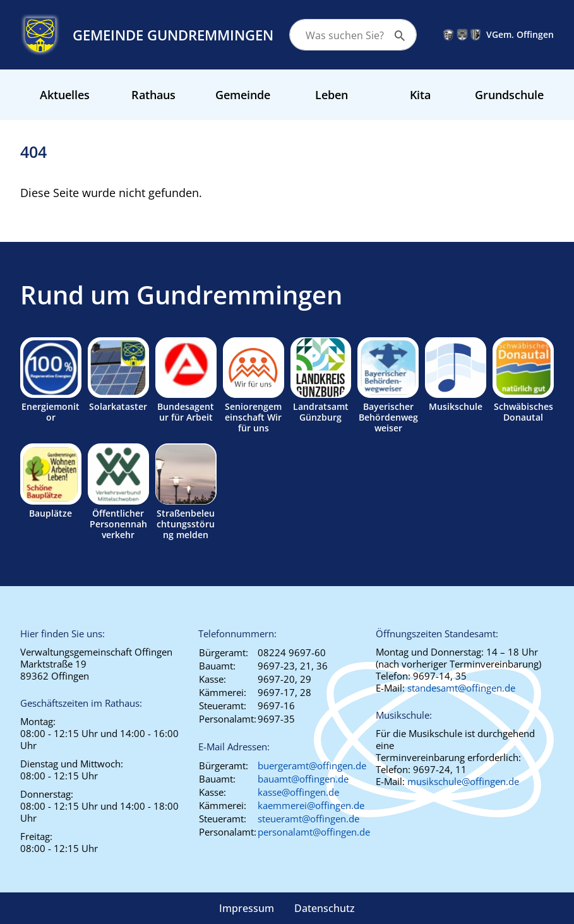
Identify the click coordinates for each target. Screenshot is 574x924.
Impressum (247, 908)
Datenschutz (325, 908)
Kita (420, 95)
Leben (332, 95)
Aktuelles (65, 95)
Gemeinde (243, 95)
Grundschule (509, 95)
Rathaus (153, 95)
